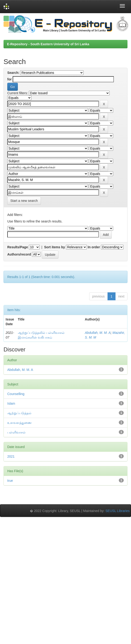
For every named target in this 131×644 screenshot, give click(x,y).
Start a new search (24, 201)
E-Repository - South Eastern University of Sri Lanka (48, 44)
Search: (13, 73)
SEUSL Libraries (118, 511)
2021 (11, 456)
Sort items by (55, 247)
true (10, 481)
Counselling (16, 394)
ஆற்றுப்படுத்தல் (19, 413)
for (10, 79)
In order (94, 247)
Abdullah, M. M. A (98, 333)
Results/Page (18, 247)
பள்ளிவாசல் (16, 432)
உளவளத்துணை (19, 423)
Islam (11, 403)
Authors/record (19, 254)
